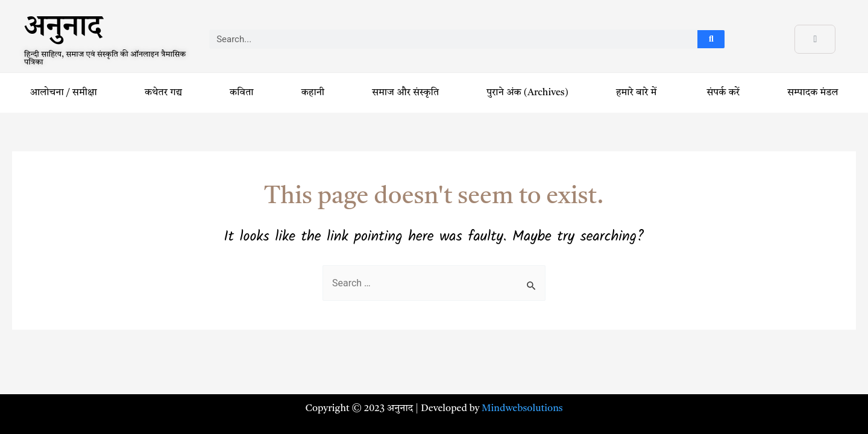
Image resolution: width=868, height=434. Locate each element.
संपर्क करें (724, 93)
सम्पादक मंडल (813, 93)
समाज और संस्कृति (405, 93)
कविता (241, 93)
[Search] (711, 39)
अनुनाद (63, 31)
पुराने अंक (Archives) (527, 93)
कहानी (313, 93)
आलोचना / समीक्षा (64, 93)
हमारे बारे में (637, 93)
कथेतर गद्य (163, 93)
